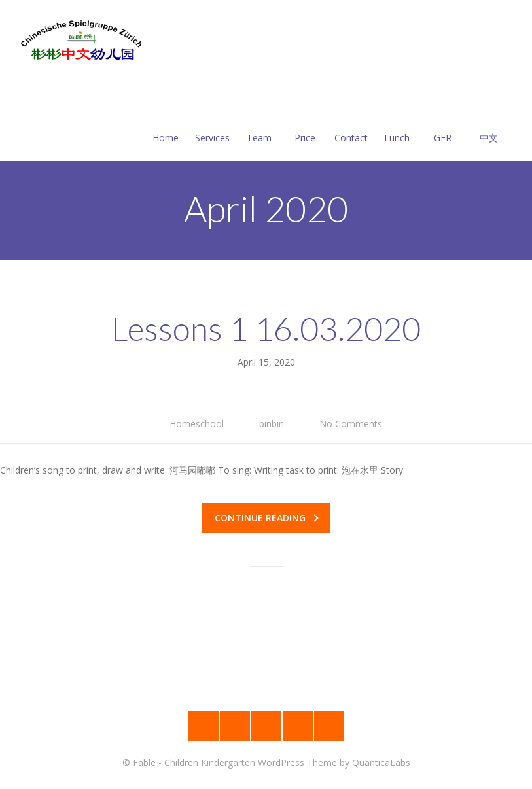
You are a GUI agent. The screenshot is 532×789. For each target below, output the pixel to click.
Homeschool (197, 424)
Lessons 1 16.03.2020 (266, 328)
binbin (272, 424)
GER (443, 122)
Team (259, 122)
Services (212, 122)
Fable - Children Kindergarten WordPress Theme (235, 763)
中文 (489, 122)
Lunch (397, 122)
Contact (351, 122)
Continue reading (267, 518)
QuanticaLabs (381, 763)
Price (305, 122)
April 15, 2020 (266, 362)
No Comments (351, 424)
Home (166, 122)
